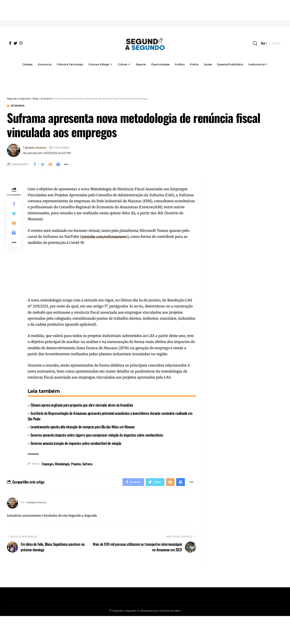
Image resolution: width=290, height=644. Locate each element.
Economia (19, 106)
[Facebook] (10, 43)
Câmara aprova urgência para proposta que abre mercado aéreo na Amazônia (82, 407)
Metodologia (62, 465)
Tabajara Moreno (35, 148)
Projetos (76, 465)
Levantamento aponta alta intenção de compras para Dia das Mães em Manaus (83, 428)
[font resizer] (263, 43)
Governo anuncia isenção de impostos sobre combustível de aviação (76, 445)
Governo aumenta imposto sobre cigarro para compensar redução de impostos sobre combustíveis (97, 436)
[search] (255, 43)
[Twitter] (15, 43)
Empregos (48, 465)
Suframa (88, 465)
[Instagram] (21, 43)
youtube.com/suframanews (105, 238)
